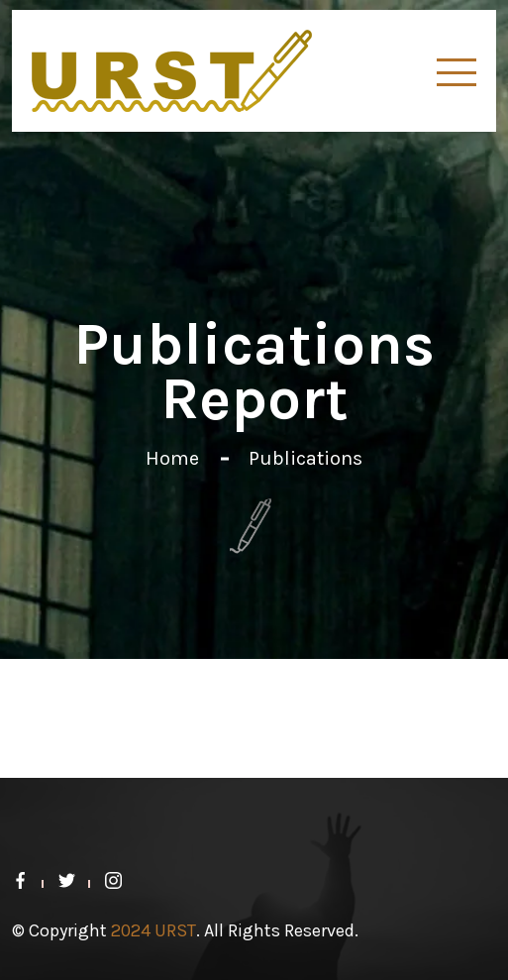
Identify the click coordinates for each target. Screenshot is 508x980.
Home (172, 458)
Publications (305, 458)
